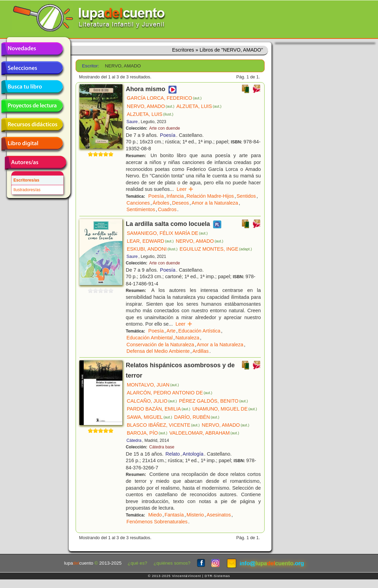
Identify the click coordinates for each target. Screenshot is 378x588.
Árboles (161, 203)
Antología (193, 454)
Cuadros (167, 209)
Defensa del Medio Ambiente (158, 351)
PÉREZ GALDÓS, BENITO (214, 401)
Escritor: (91, 66)
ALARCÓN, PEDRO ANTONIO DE (170, 393)
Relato (173, 454)
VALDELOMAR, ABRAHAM (204, 433)
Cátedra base (162, 447)
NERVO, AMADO (151, 106)
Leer (185, 189)
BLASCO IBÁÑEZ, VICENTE (163, 425)
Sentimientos (141, 209)
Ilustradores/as (27, 190)
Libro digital (32, 144)
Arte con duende (165, 128)
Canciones (138, 203)
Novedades (32, 49)
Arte (171, 331)
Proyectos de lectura (32, 106)
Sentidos (246, 196)
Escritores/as (26, 180)
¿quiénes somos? (172, 563)
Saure (132, 122)
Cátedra (134, 440)
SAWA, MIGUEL (149, 417)
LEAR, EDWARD (150, 241)
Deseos (181, 203)
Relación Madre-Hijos (210, 196)
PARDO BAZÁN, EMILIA (159, 409)
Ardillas (201, 351)
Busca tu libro (32, 87)
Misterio (195, 515)
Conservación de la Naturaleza (160, 345)
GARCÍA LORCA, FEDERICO (164, 98)
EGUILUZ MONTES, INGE (216, 249)
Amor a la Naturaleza (215, 203)
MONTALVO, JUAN (153, 385)
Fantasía (174, 515)
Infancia (175, 196)
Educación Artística (199, 331)
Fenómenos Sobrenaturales (157, 522)
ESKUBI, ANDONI (152, 249)
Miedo (155, 515)
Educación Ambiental (149, 338)
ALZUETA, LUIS (199, 106)
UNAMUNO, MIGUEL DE (225, 409)
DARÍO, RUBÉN (197, 417)
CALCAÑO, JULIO (152, 401)
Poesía (168, 135)
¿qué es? (138, 563)
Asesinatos (219, 515)
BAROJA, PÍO (147, 433)
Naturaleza (187, 338)
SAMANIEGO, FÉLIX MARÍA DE (167, 233)
